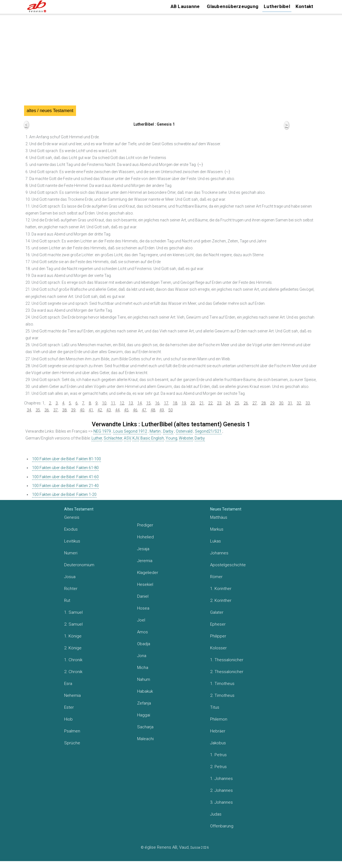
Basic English (152, 438)
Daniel (143, 596)
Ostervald (184, 431)
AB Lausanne (185, 6)
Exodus (71, 529)
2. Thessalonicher (227, 672)
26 (246, 403)
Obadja (144, 644)
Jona (142, 656)
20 (193, 403)
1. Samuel (73, 612)
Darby (168, 431)
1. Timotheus (222, 684)
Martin (155, 431)
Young (171, 438)
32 (299, 403)
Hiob (68, 719)
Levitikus (72, 541)
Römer (216, 577)
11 (113, 403)
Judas (216, 814)
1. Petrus (218, 755)
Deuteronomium (79, 565)
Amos (143, 632)
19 (184, 403)
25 (237, 403)
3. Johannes (221, 802)
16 (157, 403)
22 (210, 403)
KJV (136, 438)
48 (153, 410)
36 (47, 410)
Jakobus (218, 743)
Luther (97, 438)
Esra (68, 684)
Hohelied (145, 537)
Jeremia (145, 561)
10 (104, 403)
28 (263, 403)
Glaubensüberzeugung (233, 6)
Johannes (219, 553)
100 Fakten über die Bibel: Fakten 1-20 (64, 494)
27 (255, 403)
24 (228, 403)
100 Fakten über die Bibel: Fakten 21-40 (65, 486)
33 (308, 403)
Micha (143, 668)
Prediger (145, 525)
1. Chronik (73, 660)
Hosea (143, 608)
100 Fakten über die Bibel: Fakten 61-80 (65, 468)
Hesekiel (145, 584)
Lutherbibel (277, 6)
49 (162, 410)
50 (171, 410)
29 (272, 403)
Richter (71, 589)
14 (140, 403)
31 (290, 403)
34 (29, 410)
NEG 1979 (102, 431)
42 (100, 410)
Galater (217, 612)
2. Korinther (221, 600)
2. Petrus (218, 767)
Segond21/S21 (208, 431)
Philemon (219, 719)
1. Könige (73, 636)
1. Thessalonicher (227, 660)
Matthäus (219, 517)
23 (219, 403)
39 (73, 410)
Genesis (72, 517)
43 (109, 410)
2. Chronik (73, 672)
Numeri (71, 553)
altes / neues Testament (50, 111)
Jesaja (143, 549)
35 (38, 410)
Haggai (144, 715)
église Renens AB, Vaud (167, 847)
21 (202, 403)
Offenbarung (222, 826)
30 (281, 403)
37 (56, 410)
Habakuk (145, 691)
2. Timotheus (222, 695)
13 (131, 403)
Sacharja (145, 727)
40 (82, 410)
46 (135, 410)
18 (175, 403)
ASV (127, 438)
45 (126, 410)
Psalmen (72, 731)
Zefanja (144, 703)
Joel (141, 620)
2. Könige (73, 648)
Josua (70, 577)
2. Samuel (73, 624)
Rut (67, 600)
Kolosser (218, 648)
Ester (69, 707)
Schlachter (113, 438)
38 (64, 410)
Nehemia (72, 695)
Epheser (218, 624)
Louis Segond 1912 (130, 431)
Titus (215, 707)
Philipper (218, 636)
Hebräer (218, 731)
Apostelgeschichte (228, 565)
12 (122, 403)
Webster (186, 438)
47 (144, 410)
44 (118, 410)
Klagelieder (148, 573)
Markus (217, 529)
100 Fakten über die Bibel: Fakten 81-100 (66, 459)
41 (91, 410)
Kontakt (305, 6)
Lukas (216, 541)
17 (166, 403)
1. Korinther (221, 589)
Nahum (144, 679)
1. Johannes (221, 779)
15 (148, 403)
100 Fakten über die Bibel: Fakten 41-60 (65, 477)
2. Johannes (221, 790)
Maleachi (145, 739)
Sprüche (72, 743)
